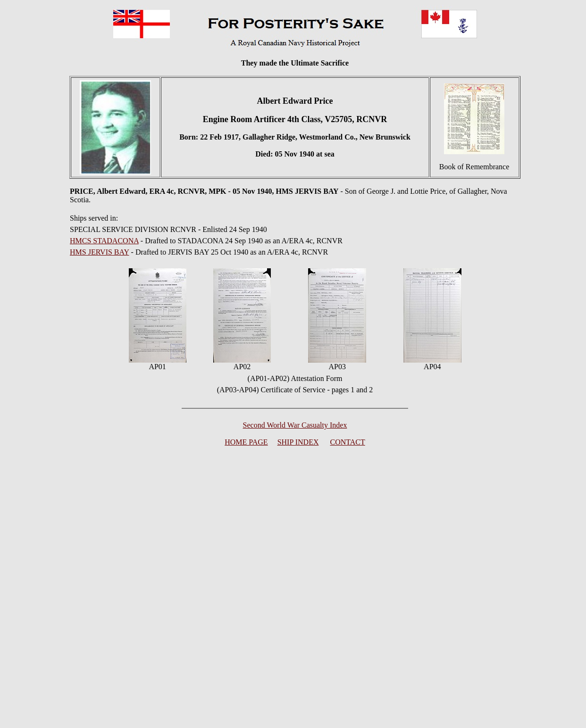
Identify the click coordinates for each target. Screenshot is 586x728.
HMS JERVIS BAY (100, 252)
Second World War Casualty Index (295, 425)
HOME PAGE (246, 442)
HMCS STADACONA (104, 241)
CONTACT (348, 442)
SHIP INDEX (298, 442)
